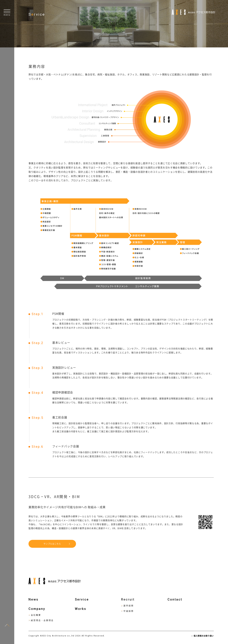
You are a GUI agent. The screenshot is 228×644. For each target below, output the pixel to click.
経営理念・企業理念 (42, 620)
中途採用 (129, 611)
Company (37, 609)
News (33, 599)
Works (81, 609)
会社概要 (36, 615)
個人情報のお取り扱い (204, 636)
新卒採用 (129, 606)
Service (82, 599)
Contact (175, 599)
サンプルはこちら (52, 544)
